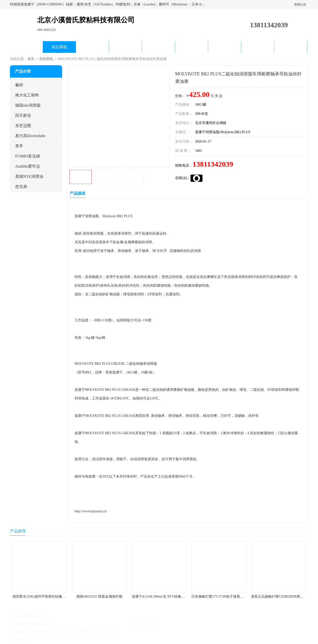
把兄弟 (21, 187)
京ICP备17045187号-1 (66, 624)
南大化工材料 (27, 95)
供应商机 (59, 47)
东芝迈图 (23, 126)
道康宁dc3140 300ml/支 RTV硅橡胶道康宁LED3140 (170, 597)
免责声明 (58, 640)
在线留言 (258, 47)
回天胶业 (23, 115)
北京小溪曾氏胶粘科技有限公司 (107, 624)
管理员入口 (75, 640)
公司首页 (26, 47)
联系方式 (291, 47)
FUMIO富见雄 (28, 156)
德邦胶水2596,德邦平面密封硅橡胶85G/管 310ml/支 (51, 597)
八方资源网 (42, 640)
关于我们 (125, 47)
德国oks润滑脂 (28, 105)
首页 (31, 59)
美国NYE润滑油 (29, 176)
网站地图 (91, 640)
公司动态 (159, 47)
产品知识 (192, 47)
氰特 (19, 85)
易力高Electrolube (30, 136)
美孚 (19, 146)
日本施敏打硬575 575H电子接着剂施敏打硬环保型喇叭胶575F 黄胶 (242, 597)
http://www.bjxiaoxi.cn (91, 511)
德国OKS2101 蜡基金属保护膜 (99, 597)
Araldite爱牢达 (28, 166)
